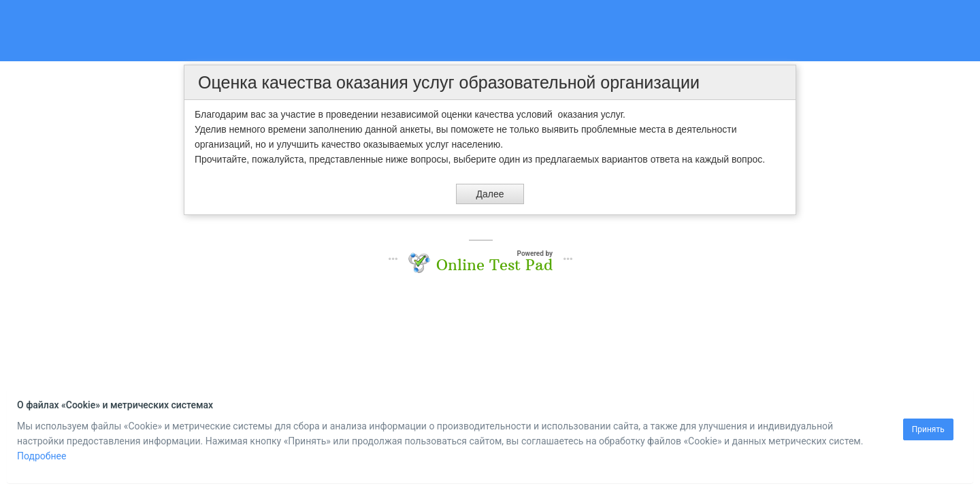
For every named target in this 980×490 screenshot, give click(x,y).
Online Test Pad (494, 265)
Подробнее (42, 456)
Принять (928, 429)
